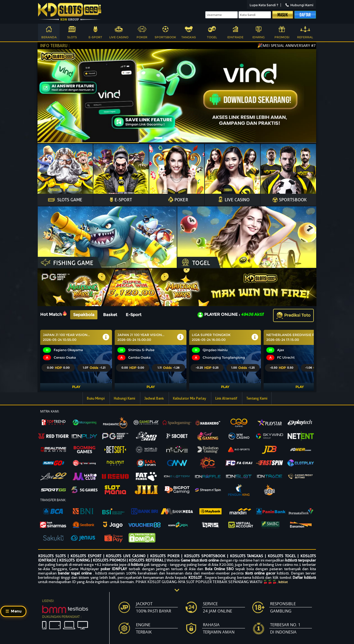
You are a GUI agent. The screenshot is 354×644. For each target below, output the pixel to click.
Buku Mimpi (96, 398)
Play (76, 387)
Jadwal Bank (154, 398)
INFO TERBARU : (55, 46)
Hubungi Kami (299, 5)
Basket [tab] (110, 315)
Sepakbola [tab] (84, 315)
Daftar (305, 15)
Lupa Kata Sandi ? (264, 5)
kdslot (283, 582)
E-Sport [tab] (134, 315)
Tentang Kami (257, 398)
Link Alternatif (227, 398)
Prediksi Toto (293, 315)
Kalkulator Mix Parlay (190, 398)
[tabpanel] (177, 360)
